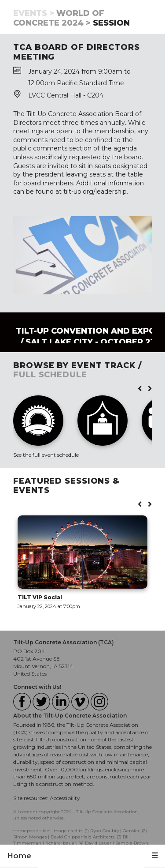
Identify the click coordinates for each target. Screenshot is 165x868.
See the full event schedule (46, 455)
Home (19, 856)
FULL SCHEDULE (50, 375)
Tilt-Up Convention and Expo (86, 331)
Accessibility (65, 798)
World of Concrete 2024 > (59, 18)
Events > (34, 13)
